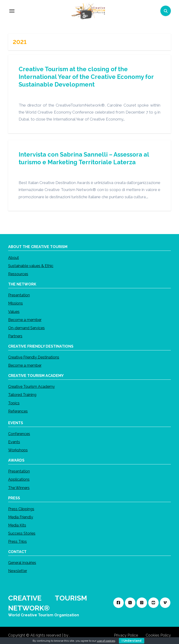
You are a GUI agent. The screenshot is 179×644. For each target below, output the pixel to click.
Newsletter (18, 571)
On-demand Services (26, 328)
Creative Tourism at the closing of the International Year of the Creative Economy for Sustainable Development (86, 77)
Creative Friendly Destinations (34, 357)
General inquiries (22, 563)
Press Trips (17, 542)
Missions (15, 303)
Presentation (19, 295)
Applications (19, 479)
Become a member (25, 320)
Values (14, 311)
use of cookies (106, 641)
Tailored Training (22, 395)
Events (14, 442)
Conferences (19, 434)
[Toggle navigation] (12, 11)
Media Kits (17, 525)
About (14, 258)
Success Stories (22, 533)
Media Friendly (21, 517)
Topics (14, 403)
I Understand (132, 641)
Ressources (18, 274)
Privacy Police (126, 635)
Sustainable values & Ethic (31, 266)
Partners (15, 336)
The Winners (19, 488)
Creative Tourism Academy (31, 387)
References (18, 411)
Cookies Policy (158, 635)
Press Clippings (21, 509)
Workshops (18, 450)
